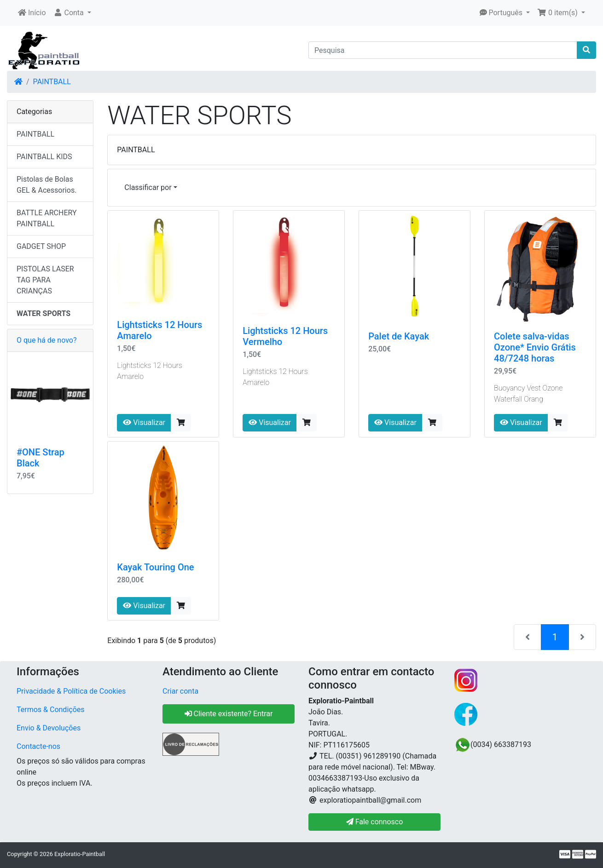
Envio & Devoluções (49, 728)
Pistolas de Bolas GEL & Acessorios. (46, 185)
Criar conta (180, 691)
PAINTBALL (52, 82)
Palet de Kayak (399, 336)
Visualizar (144, 423)
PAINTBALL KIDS (44, 157)
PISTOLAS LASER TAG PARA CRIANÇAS (45, 280)
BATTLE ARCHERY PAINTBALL (47, 218)
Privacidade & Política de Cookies (71, 691)
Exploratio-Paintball (80, 854)
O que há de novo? (46, 340)
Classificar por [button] (148, 187)
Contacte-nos (38, 746)
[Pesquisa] (443, 50)
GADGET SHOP (41, 246)
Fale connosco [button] (375, 822)
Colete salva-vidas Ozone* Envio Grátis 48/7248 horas (535, 347)
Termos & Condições (51, 710)
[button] (72, 13)
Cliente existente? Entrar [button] (229, 714)
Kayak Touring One (155, 567)
